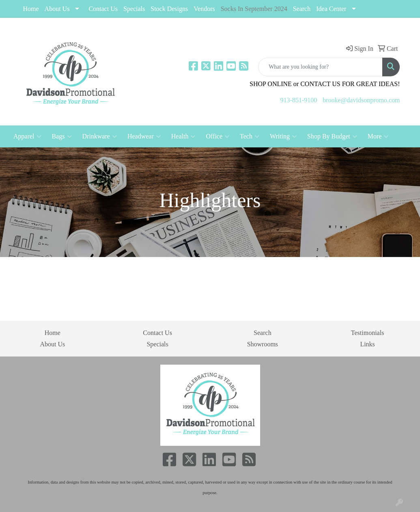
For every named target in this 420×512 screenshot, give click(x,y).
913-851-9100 (299, 100)
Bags (62, 136)
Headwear (144, 136)
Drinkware (100, 136)
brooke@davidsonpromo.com (361, 100)
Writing (283, 136)
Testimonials (368, 333)
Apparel (27, 136)
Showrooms (263, 344)
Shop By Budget (332, 136)
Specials (157, 344)
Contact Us (103, 9)
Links (367, 344)
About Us (57, 9)
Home (31, 9)
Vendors (204, 9)
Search (302, 9)
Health (183, 136)
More (378, 136)
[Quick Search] (320, 67)
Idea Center (331, 9)
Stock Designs (169, 9)
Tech (250, 136)
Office (218, 136)
